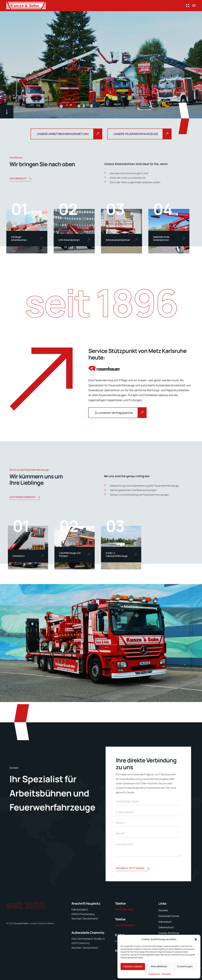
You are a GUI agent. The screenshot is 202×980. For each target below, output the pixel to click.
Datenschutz (154, 974)
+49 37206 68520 (125, 925)
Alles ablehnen (159, 966)
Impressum (166, 974)
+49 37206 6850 (124, 910)
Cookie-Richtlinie (169, 933)
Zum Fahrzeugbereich (25, 497)
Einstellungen (185, 966)
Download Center (169, 916)
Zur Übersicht (20, 179)
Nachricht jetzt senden (132, 868)
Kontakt (163, 910)
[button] (196, 939)
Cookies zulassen (133, 966)
